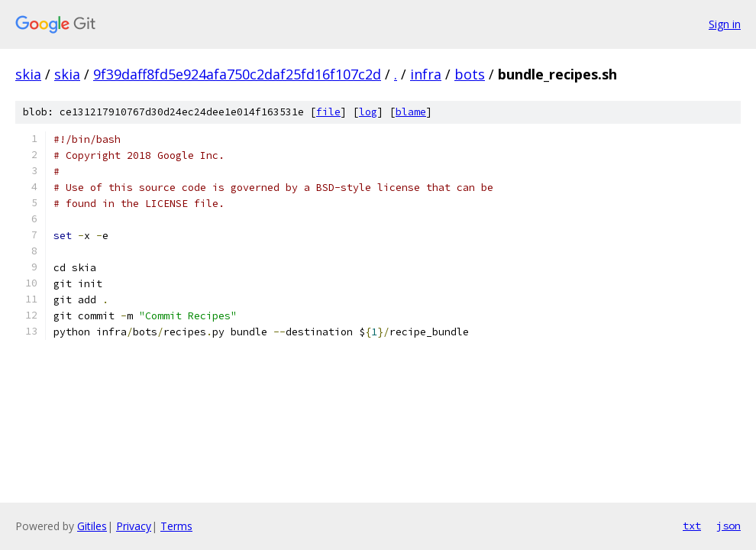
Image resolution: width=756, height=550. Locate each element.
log (368, 112)
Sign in (725, 24)
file (328, 112)
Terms (176, 526)
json (729, 526)
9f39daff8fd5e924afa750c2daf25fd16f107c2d (237, 74)
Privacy (134, 526)
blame (411, 112)
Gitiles (92, 526)
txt (692, 526)
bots (470, 74)
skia (28, 74)
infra (426, 74)
